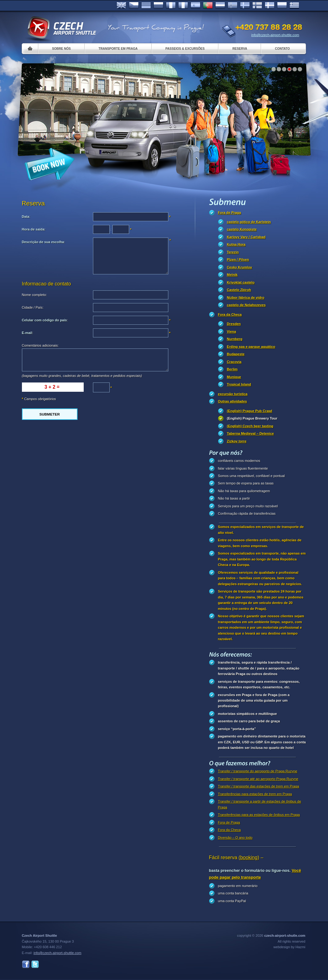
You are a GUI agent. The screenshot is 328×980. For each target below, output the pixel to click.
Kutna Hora (236, 244)
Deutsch (146, 6)
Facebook (26, 964)
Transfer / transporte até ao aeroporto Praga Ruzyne (258, 779)
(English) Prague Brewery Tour (252, 418)
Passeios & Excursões (185, 49)
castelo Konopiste (242, 229)
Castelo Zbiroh (239, 290)
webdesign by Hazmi (289, 947)
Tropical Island (239, 384)
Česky (134, 6)
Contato (282, 49)
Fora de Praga (230, 213)
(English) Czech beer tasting (250, 426)
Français (171, 6)
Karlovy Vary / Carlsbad (246, 237)
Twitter (35, 964)
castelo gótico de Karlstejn (249, 222)
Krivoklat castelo (241, 282)
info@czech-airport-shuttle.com (275, 35)
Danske (270, 6)
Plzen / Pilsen (238, 260)
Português (208, 6)
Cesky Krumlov (240, 267)
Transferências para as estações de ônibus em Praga (259, 815)
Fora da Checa (230, 315)
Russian (158, 6)
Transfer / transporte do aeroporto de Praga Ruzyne (258, 771)
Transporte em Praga (118, 49)
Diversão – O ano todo (235, 838)
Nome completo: (34, 295)
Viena (232, 332)
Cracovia (234, 362)
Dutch (220, 6)
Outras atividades (233, 401)
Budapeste (236, 354)
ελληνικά (294, 6)
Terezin (233, 252)
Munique (234, 377)
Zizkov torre (237, 441)
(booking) (249, 857)
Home (30, 49)
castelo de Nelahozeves (246, 305)
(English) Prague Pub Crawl (250, 411)
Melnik (232, 275)
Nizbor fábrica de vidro (246, 298)
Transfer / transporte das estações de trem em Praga (259, 786)
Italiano (183, 6)
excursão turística (233, 394)
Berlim (232, 369)
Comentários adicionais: (40, 345)
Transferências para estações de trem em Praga (255, 794)
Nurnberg (235, 339)
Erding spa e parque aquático (251, 347)
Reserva (240, 49)
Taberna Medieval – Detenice (250, 433)
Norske (233, 6)
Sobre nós (61, 49)
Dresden (234, 324)
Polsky (282, 6)
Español (196, 6)
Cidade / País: (33, 307)
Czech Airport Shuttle (61, 28)
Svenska (245, 6)
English (121, 6)
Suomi (257, 6)
